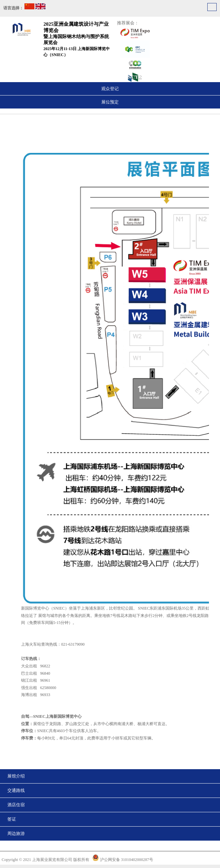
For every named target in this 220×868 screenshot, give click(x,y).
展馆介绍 (16, 776)
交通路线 (16, 790)
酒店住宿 (16, 805)
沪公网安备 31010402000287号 (127, 860)
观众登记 (110, 89)
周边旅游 (16, 833)
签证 (12, 819)
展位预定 (110, 102)
